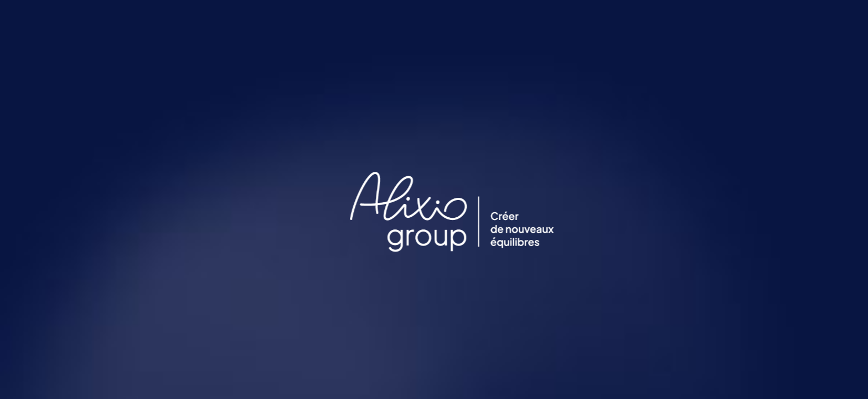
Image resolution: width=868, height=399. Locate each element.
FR (823, 19)
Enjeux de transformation (550, 19)
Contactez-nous (750, 19)
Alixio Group (660, 19)
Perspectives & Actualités (420, 19)
